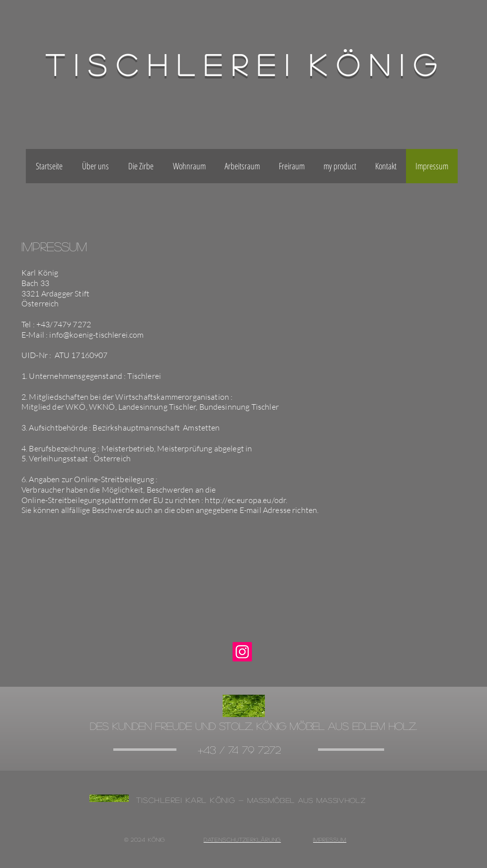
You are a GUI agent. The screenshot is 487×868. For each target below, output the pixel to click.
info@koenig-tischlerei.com (96, 335)
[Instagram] (242, 652)
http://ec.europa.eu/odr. (246, 500)
